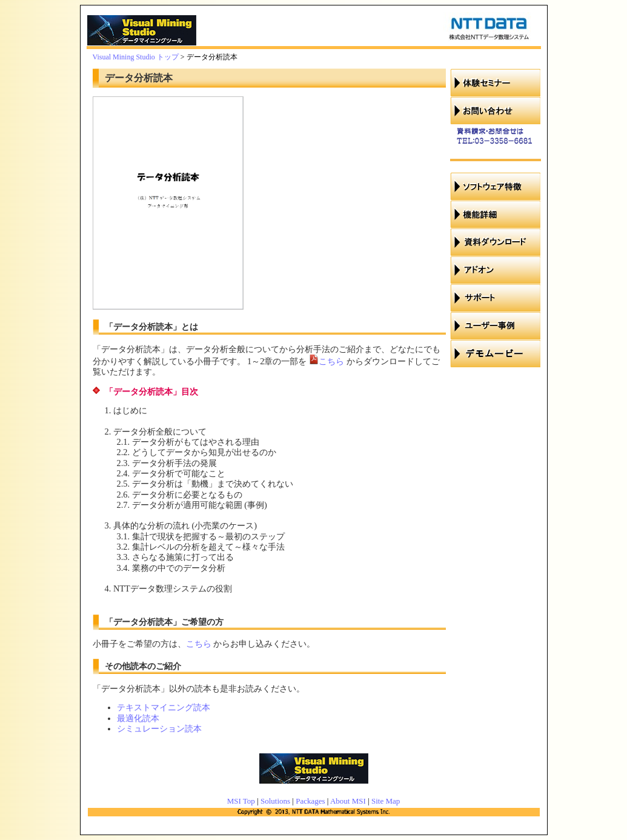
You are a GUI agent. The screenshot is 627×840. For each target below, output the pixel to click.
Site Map (386, 801)
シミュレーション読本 (159, 728)
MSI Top (241, 801)
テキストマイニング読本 (164, 707)
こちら (331, 361)
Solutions (275, 801)
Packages (310, 801)
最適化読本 (138, 718)
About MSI (348, 801)
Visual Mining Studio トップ (136, 57)
